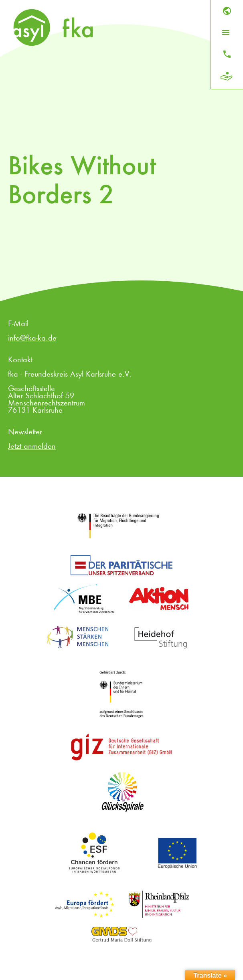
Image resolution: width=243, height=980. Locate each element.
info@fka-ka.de (32, 339)
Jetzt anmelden (32, 447)
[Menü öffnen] (226, 32)
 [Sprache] (227, 11)
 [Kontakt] (227, 54)
